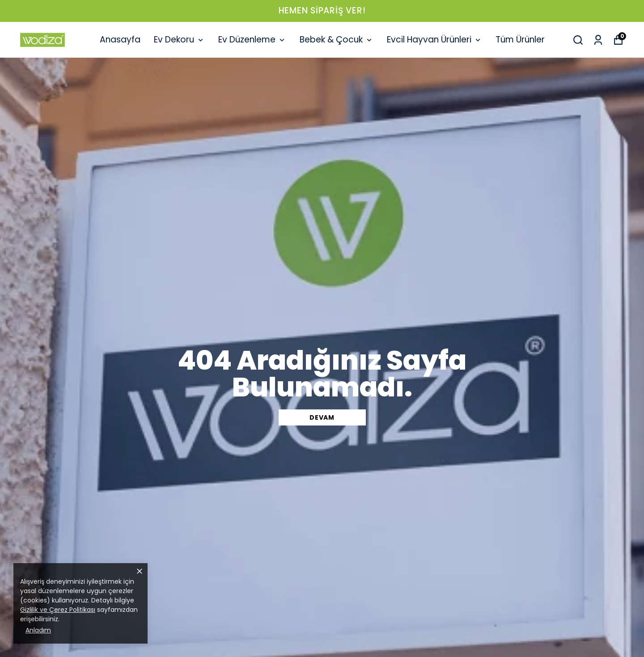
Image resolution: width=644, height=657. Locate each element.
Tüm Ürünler (520, 40)
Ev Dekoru (179, 40)
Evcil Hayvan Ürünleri (434, 40)
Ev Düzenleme (252, 40)
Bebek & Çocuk (337, 40)
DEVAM (322, 417)
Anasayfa (120, 40)
